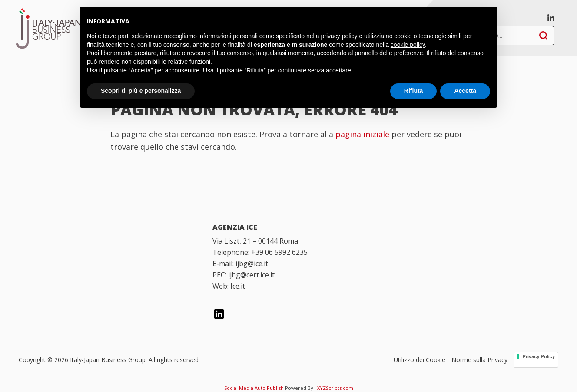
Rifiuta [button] (414, 91)
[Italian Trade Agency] (109, 285)
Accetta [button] (465, 91)
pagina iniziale (362, 134)
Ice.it (238, 286)
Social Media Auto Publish (254, 388)
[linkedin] (551, 17)
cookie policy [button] (408, 45)
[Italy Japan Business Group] (109, 240)
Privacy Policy (539, 356)
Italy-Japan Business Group (48, 28)
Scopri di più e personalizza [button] (141, 91)
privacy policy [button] (339, 36)
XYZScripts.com (335, 388)
